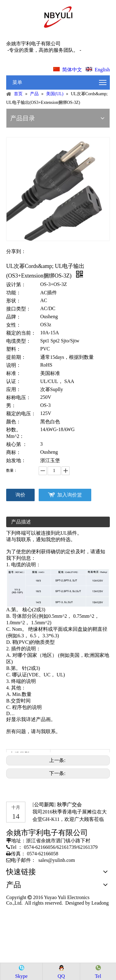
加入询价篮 (70, 495)
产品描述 (21, 522)
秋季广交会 (69, 805)
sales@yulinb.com (57, 860)
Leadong (100, 903)
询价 (20, 495)
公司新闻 (44, 805)
